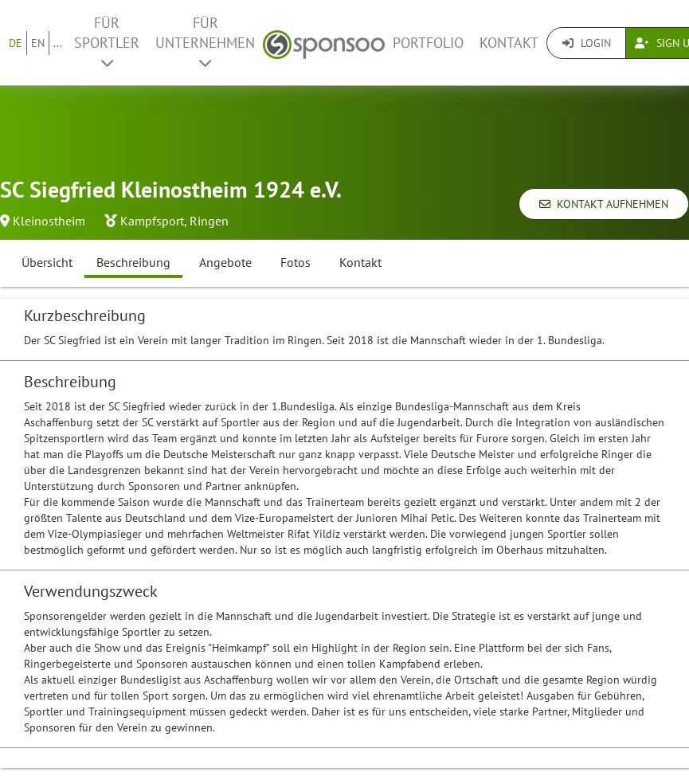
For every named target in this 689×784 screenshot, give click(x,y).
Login (587, 43)
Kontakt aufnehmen (604, 204)
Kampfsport (152, 221)
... (58, 43)
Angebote (225, 262)
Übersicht (47, 262)
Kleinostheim (49, 221)
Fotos (296, 262)
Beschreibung (133, 262)
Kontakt (509, 43)
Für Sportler (107, 42)
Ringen (209, 221)
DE (16, 43)
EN (38, 43)
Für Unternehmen (205, 42)
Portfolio (428, 43)
